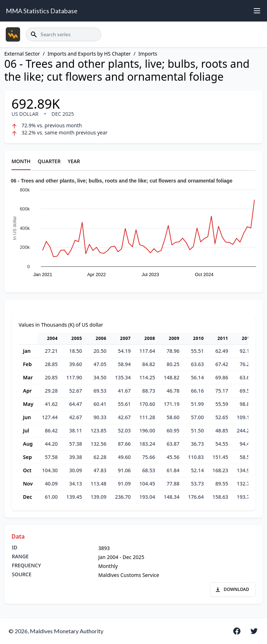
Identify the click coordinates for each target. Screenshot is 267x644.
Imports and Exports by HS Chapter (89, 54)
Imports (148, 54)
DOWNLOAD (232, 589)
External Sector (22, 54)
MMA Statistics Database (42, 11)
